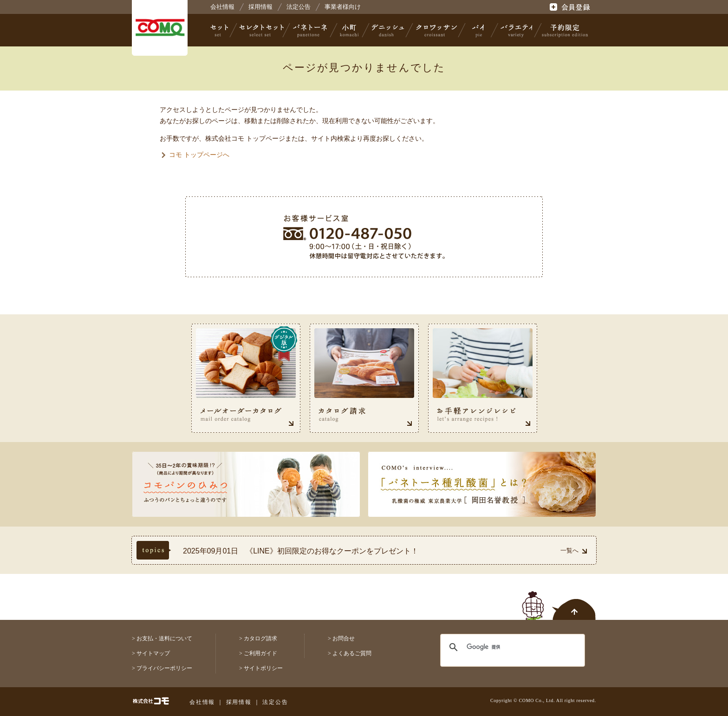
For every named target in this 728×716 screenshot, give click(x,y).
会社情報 (222, 7)
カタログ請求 (260, 638)
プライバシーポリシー (164, 668)
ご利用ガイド (260, 653)
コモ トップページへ (199, 155)
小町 (350, 30)
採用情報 (260, 7)
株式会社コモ (160, 28)
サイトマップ (153, 653)
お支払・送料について (164, 638)
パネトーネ (310, 30)
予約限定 (563, 30)
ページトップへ (559, 600)
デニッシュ (388, 30)
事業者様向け (343, 7)
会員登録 (571, 7)
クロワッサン (436, 30)
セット (220, 30)
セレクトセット (260, 30)
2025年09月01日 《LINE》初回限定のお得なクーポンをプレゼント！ (301, 551)
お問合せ (344, 638)
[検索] (507, 647)
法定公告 (299, 7)
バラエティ (516, 30)
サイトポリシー (263, 668)
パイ (478, 30)
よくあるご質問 (352, 653)
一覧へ (574, 550)
